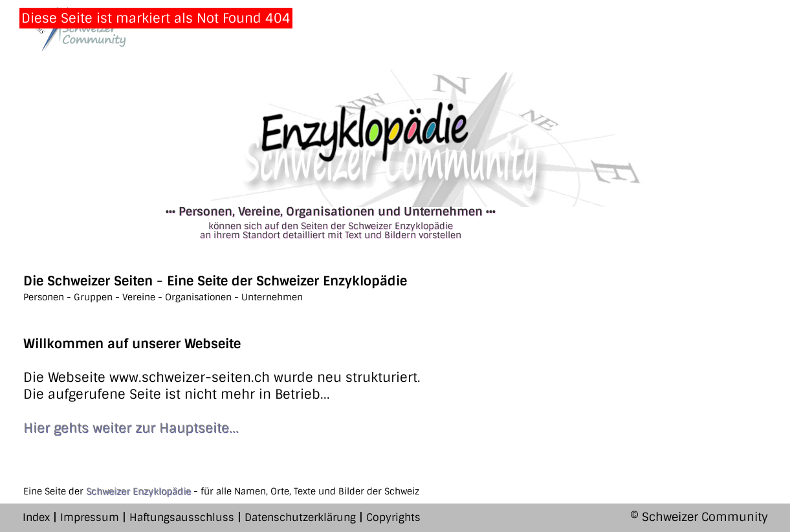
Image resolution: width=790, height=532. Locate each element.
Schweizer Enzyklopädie (138, 491)
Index (36, 517)
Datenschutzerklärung (300, 517)
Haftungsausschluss (182, 517)
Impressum (90, 517)
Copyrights (393, 517)
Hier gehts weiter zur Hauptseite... (131, 428)
